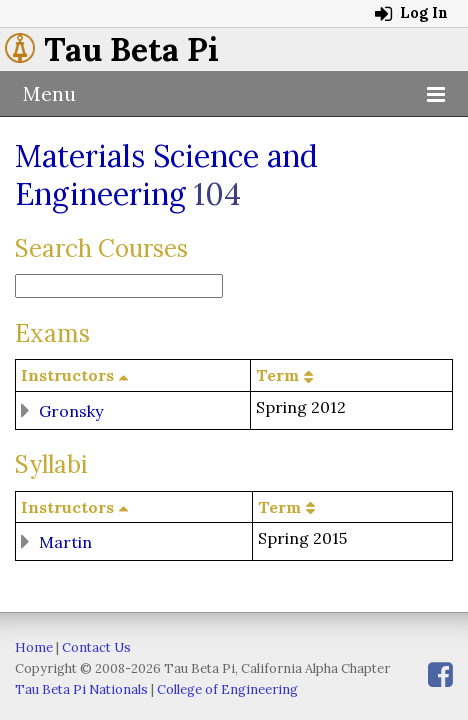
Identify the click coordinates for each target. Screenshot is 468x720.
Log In (411, 13)
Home (34, 647)
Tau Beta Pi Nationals (81, 689)
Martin (65, 542)
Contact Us (96, 647)
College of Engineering (227, 689)
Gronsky (71, 410)
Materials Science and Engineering (166, 175)
